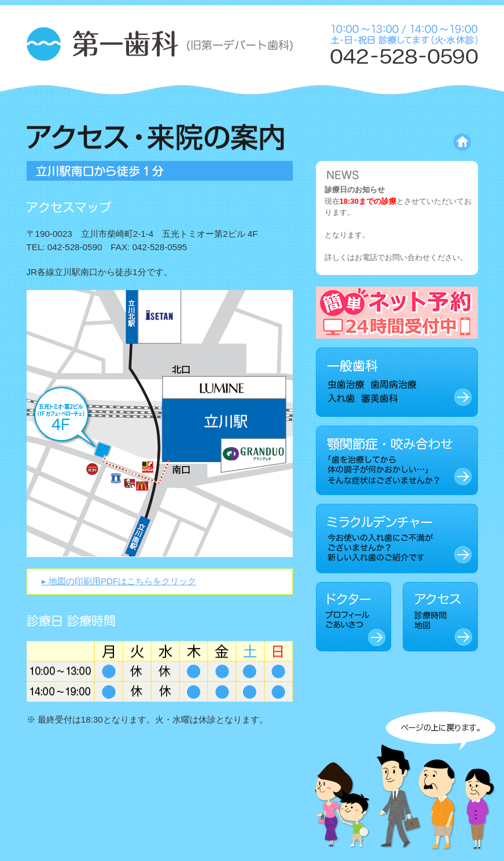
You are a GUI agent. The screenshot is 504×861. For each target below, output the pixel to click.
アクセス (440, 617)
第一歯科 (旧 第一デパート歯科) (160, 45)
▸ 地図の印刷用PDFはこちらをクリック (119, 581)
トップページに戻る (414, 142)
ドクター (354, 617)
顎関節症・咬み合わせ (397, 460)
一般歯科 (397, 382)
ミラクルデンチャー (397, 538)
